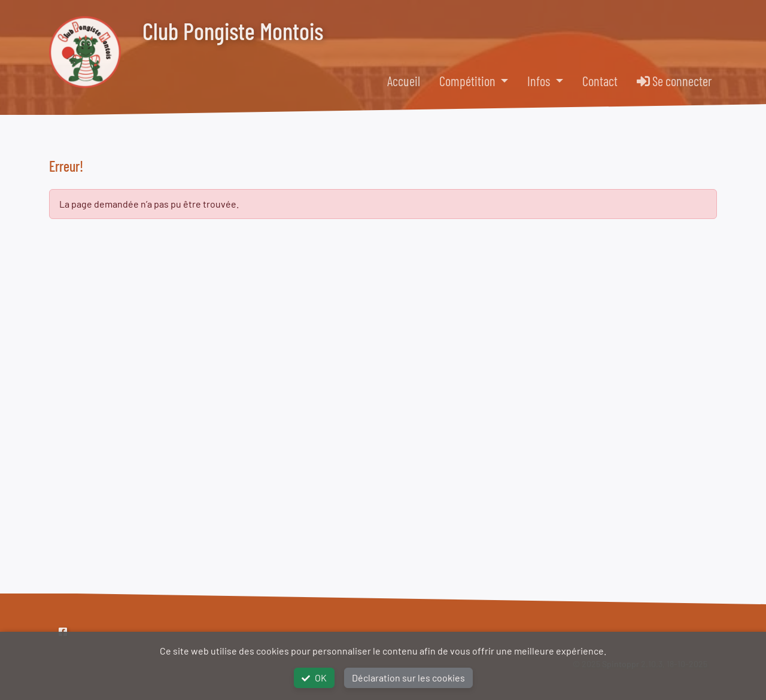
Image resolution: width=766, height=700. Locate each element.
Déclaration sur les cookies (408, 678)
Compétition (469, 81)
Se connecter (674, 81)
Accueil (404, 81)
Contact (600, 81)
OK (314, 678)
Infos (540, 81)
